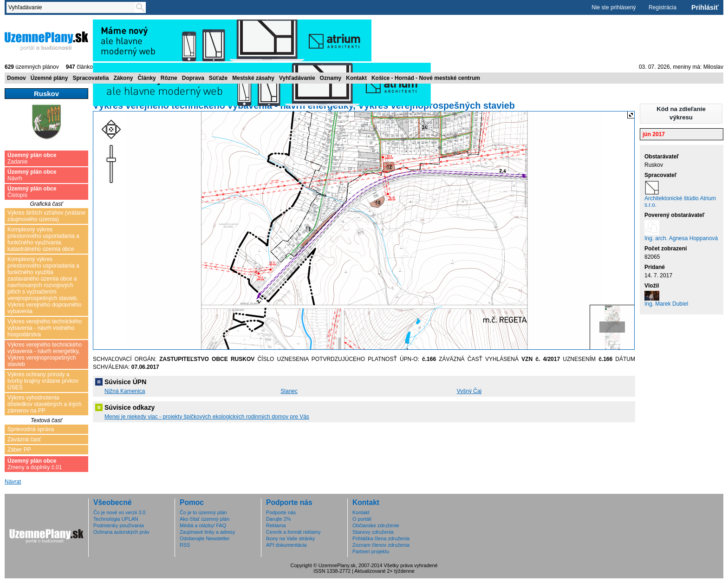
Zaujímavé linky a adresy (207, 532)
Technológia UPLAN (116, 519)
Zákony (123, 78)
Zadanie (32, 158)
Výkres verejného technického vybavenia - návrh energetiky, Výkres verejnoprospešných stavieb (45, 354)
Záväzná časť (24, 439)
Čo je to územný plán (203, 512)
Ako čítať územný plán (205, 519)
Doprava (193, 78)
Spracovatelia (91, 78)
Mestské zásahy (253, 78)
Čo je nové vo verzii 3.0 (119, 512)
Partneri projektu (371, 551)
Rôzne (169, 78)
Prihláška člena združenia (381, 538)
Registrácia (663, 7)
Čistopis (32, 192)
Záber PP (19, 450)
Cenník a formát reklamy (293, 532)
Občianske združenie (376, 525)
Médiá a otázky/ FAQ (203, 525)
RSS (185, 545)
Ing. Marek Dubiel (666, 304)
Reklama (276, 525)
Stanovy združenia (373, 532)
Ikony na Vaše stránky (290, 538)
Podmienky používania (119, 525)
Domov (16, 78)
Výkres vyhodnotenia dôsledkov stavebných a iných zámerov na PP (44, 404)
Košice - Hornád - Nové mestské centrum (426, 78)
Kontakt (356, 78)
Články (146, 78)
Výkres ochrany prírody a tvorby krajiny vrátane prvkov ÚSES (43, 381)
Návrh (32, 175)
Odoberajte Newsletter (205, 538)
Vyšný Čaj (469, 391)
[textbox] (72, 7)
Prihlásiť (705, 7)
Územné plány (49, 78)
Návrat (13, 482)
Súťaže (218, 78)
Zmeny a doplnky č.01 (35, 464)
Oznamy (331, 78)
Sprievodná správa (31, 429)
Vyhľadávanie (297, 78)
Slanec (289, 391)
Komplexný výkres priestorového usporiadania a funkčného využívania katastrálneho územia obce (43, 239)
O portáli (362, 519)
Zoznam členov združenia (381, 545)
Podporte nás (281, 512)
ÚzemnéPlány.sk (46, 40)
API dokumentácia (286, 545)
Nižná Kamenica (125, 391)
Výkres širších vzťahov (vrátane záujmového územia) (46, 216)
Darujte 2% (278, 519)
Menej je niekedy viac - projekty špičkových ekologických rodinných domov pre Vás (207, 417)
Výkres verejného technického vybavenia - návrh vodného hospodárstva (45, 328)
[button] (681, 114)
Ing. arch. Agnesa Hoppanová (681, 238)
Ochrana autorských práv (121, 532)
